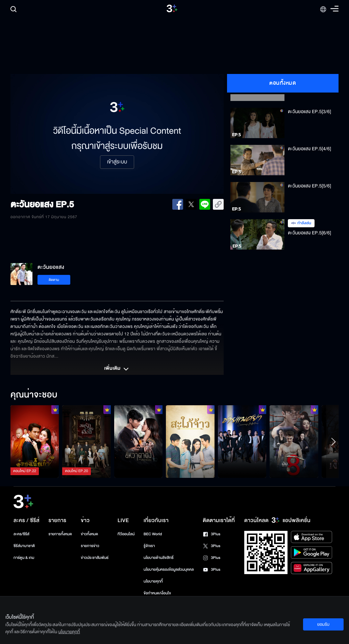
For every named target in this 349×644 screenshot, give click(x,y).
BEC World (153, 534)
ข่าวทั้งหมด (89, 534)
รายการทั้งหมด (60, 534)
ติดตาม (54, 280)
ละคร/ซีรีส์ (21, 534)
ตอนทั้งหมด (283, 83)
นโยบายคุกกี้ (153, 581)
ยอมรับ (323, 624)
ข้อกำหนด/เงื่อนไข (157, 593)
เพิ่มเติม (117, 369)
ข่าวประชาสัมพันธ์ (95, 558)
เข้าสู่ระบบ (117, 162)
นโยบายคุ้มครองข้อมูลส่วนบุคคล (169, 570)
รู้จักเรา (149, 546)
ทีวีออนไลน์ (126, 534)
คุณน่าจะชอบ (34, 395)
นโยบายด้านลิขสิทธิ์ (159, 558)
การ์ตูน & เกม (24, 558)
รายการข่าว (90, 546)
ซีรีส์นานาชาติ (24, 546)
